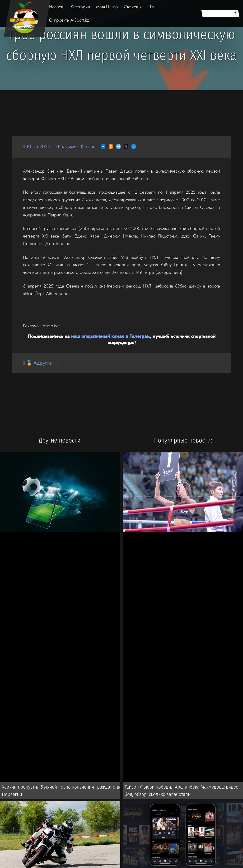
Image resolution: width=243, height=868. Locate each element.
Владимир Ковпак (78, 146)
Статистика (134, 7)
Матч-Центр (107, 7)
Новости (57, 7)
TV (152, 7)
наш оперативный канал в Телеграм (110, 336)
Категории (80, 7)
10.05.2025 (39, 146)
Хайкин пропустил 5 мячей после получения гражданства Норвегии (60, 791)
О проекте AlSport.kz (69, 20)
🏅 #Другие (40, 363)
